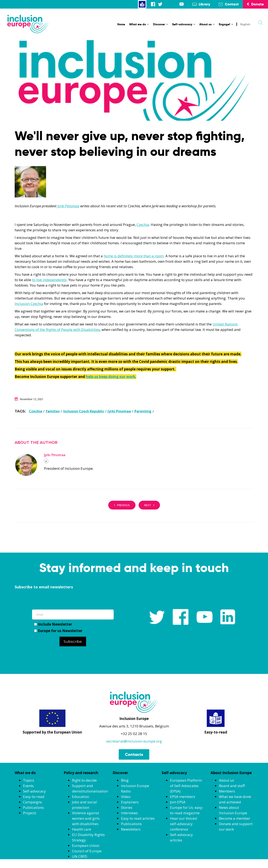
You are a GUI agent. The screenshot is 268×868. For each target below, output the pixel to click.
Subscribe (73, 641)
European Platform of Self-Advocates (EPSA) (186, 786)
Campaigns (32, 802)
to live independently (49, 280)
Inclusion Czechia (29, 304)
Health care (82, 829)
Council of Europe (87, 851)
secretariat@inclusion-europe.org (134, 741)
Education (81, 797)
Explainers (130, 802)
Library (204, 4)
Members (227, 791)
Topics (29, 780)
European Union (86, 846)
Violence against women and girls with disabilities (86, 818)
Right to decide (84, 780)
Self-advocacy (184, 24)
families (53, 411)
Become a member (235, 818)
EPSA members (183, 797)
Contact (232, 4)
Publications (33, 807)
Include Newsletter (53, 624)
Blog (125, 780)
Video (126, 797)
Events (28, 786)
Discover (160, 24)
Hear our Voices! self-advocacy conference (184, 824)
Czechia (143, 225)
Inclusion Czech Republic (84, 411)
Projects (30, 813)
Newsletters (131, 829)
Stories (127, 807)
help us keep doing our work (111, 377)
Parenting (143, 411)
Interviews (129, 813)
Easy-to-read (34, 797)
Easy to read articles (138, 818)
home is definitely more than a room (134, 256)
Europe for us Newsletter (58, 631)
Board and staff (232, 786)
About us (207, 24)
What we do (139, 24)
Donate (255, 4)
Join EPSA (178, 802)
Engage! (226, 24)
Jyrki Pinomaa (68, 206)
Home (121, 24)
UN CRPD (80, 856)
